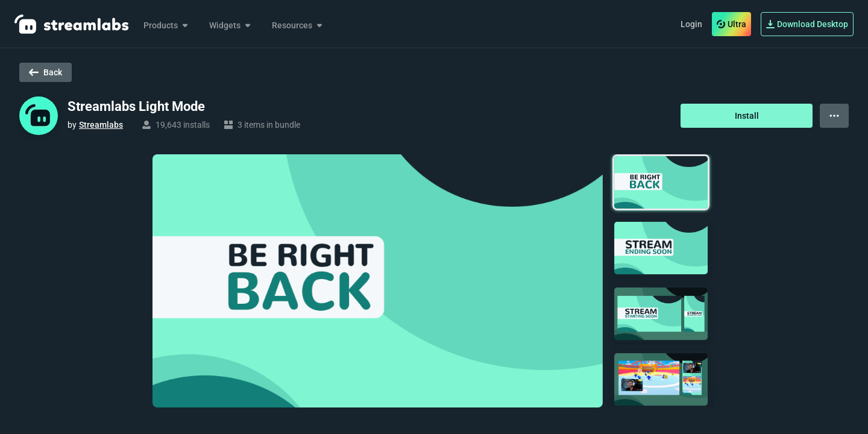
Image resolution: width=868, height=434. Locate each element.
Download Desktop (807, 24)
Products (167, 25)
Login (691, 24)
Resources (298, 25)
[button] (661, 182)
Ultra (731, 24)
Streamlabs (101, 125)
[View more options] (834, 116)
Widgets (231, 25)
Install (747, 116)
